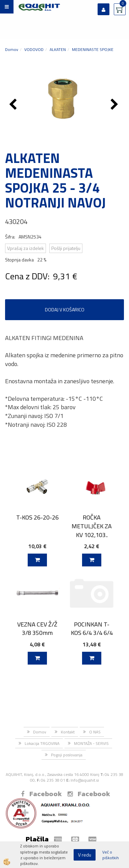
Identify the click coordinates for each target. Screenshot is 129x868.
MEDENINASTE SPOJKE (93, 49)
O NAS (95, 732)
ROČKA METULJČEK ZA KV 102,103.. (92, 526)
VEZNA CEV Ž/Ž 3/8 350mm (37, 628)
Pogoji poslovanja (67, 755)
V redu (85, 855)
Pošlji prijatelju (66, 248)
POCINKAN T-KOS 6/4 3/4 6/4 (92, 628)
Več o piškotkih (111, 855)
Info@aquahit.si (85, 780)
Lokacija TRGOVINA (42, 743)
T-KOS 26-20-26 (37, 517)
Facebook (41, 794)
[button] (115, 105)
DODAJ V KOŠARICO (65, 310)
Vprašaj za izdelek (25, 248)
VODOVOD (34, 49)
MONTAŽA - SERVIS (91, 743)
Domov (12, 49)
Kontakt (68, 732)
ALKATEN (58, 49)
